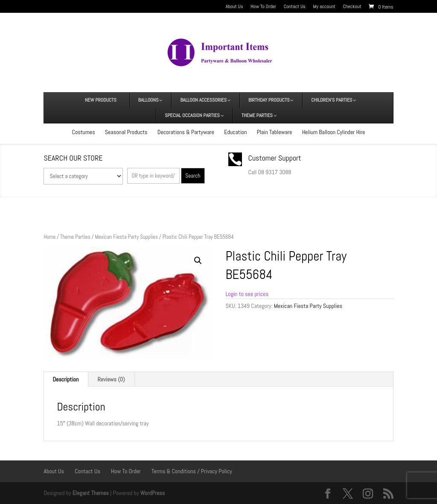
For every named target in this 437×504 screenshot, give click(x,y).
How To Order (263, 7)
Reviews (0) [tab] (111, 379)
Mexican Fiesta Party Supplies (126, 237)
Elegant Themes (91, 493)
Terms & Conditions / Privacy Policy (192, 471)
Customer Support (275, 158)
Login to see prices (247, 294)
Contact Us (295, 7)
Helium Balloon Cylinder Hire (334, 132)
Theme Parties (75, 237)
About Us (235, 7)
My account (324, 7)
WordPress (153, 493)
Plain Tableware (275, 132)
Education (235, 132)
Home (50, 237)
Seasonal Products (126, 132)
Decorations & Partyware (186, 132)
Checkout (352, 7)
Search (193, 176)
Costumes (84, 132)
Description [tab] (66, 379)
